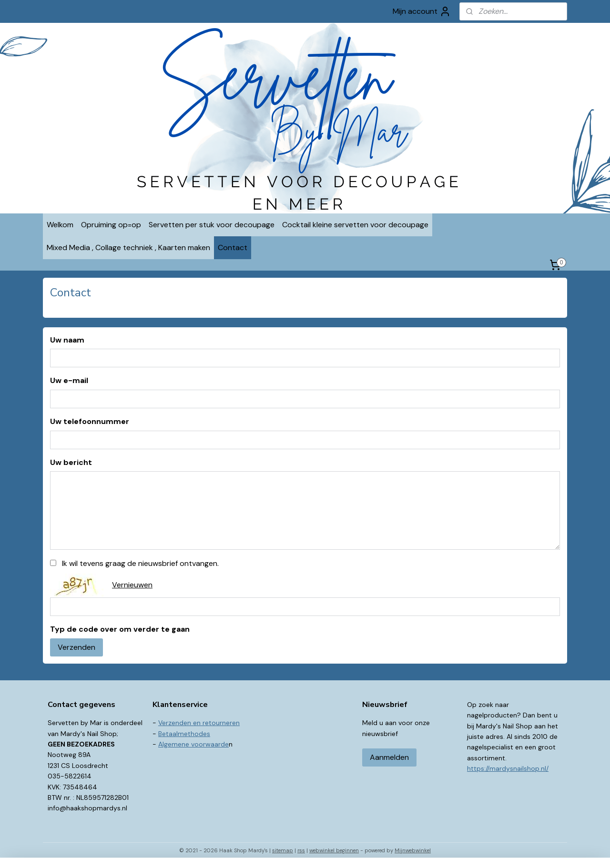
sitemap (283, 850)
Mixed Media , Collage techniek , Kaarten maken (128, 247)
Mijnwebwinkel (413, 850)
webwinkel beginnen (334, 850)
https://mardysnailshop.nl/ (508, 768)
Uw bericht (71, 462)
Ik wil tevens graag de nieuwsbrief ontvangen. (140, 563)
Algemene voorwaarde (193, 744)
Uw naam (67, 340)
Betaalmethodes (184, 734)
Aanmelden (389, 757)
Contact (233, 247)
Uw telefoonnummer (90, 421)
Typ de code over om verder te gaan (120, 629)
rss (301, 850)
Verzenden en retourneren (199, 723)
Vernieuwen (132, 585)
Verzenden (76, 647)
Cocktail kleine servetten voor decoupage (355, 225)
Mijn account (422, 11)
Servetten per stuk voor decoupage (212, 225)
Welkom (60, 225)
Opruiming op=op (111, 225)
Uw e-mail (69, 380)
